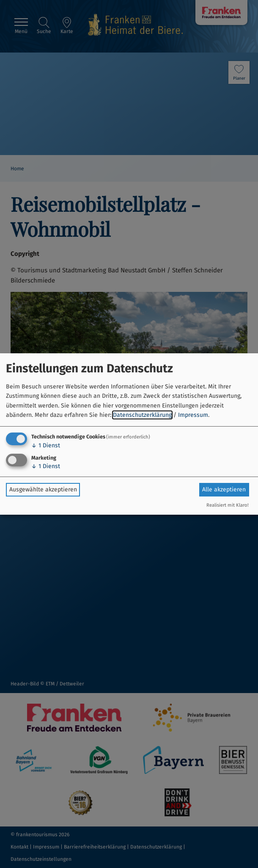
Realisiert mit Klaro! (228, 505)
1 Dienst (46, 445)
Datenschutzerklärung (142, 415)
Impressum (193, 415)
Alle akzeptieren (224, 489)
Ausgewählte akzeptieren (43, 489)
